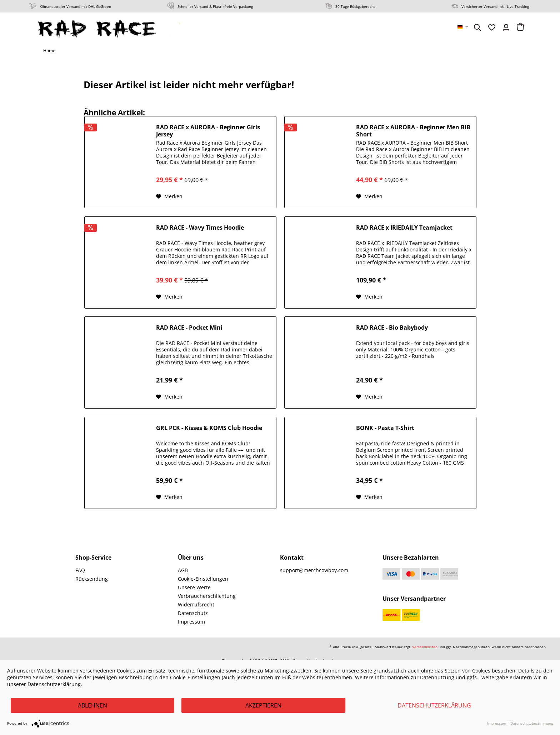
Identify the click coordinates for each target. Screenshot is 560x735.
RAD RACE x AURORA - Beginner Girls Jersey (208, 131)
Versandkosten (425, 647)
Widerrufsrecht (196, 604)
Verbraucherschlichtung (207, 596)
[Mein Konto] (506, 27)
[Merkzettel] (492, 27)
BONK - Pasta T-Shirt (385, 428)
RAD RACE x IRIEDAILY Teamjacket (404, 228)
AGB (183, 570)
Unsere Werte (194, 587)
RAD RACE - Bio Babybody (392, 328)
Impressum (191, 622)
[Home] (49, 51)
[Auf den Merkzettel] (169, 196)
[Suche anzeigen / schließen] (477, 27)
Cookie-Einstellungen (203, 579)
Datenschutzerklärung (434, 705)
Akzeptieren (263, 705)
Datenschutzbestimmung (532, 723)
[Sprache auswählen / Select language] (463, 27)
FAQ (80, 570)
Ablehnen (92, 705)
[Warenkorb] (520, 27)
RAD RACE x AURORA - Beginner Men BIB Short (413, 131)
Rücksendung (92, 579)
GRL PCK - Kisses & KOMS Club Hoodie (209, 428)
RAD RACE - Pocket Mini (189, 328)
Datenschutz (193, 613)
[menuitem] (463, 27)
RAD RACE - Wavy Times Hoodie (200, 228)
